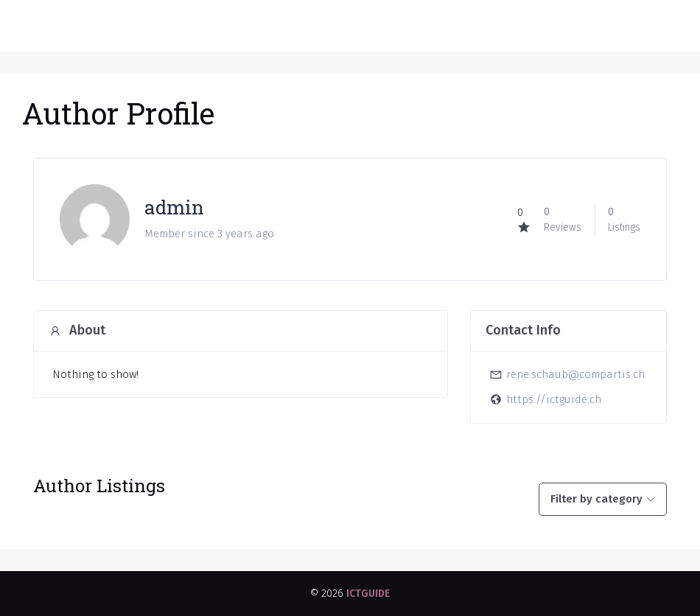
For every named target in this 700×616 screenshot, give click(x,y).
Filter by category (596, 499)
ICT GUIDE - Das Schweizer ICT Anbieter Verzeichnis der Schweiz (268, 26)
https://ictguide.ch (554, 399)
